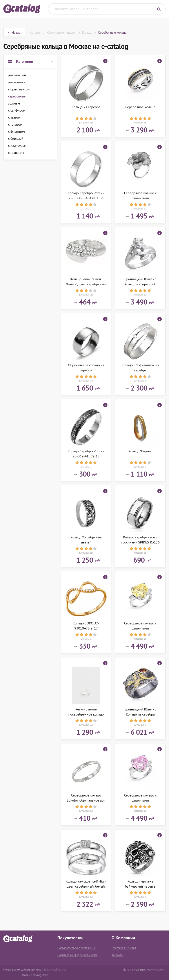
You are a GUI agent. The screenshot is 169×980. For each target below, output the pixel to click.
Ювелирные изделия (61, 32)
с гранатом (16, 152)
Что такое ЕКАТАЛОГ (124, 948)
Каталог (35, 32)
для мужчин (17, 82)
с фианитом (16, 131)
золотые (14, 103)
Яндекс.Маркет (156, 970)
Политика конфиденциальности (77, 955)
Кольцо (87, 32)
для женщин (17, 75)
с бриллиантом (19, 89)
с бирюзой (16, 138)
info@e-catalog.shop (54, 970)
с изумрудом (17, 145)
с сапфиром (17, 110)
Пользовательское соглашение (76, 948)
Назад (14, 32)
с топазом (15, 124)
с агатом (14, 117)
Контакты (117, 955)
